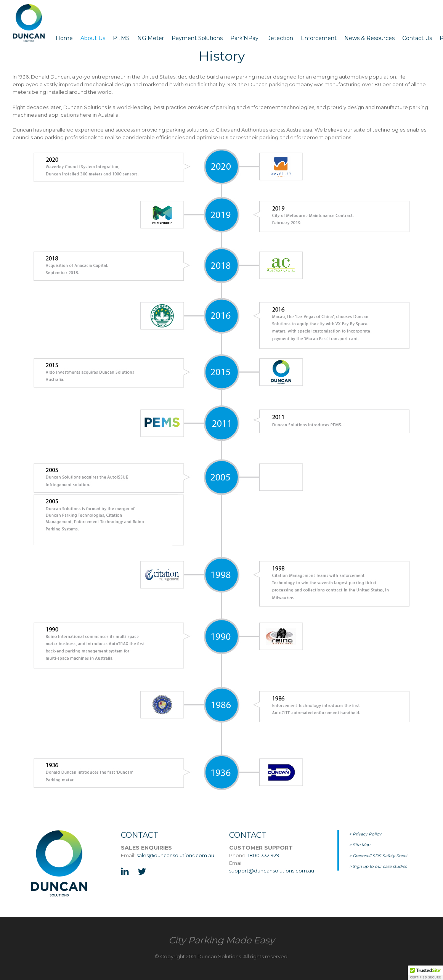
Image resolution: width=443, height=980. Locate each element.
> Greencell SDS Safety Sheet (378, 856)
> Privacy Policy (365, 834)
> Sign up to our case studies (378, 867)
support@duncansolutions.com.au (272, 871)
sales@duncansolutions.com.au (175, 855)
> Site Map (360, 845)
